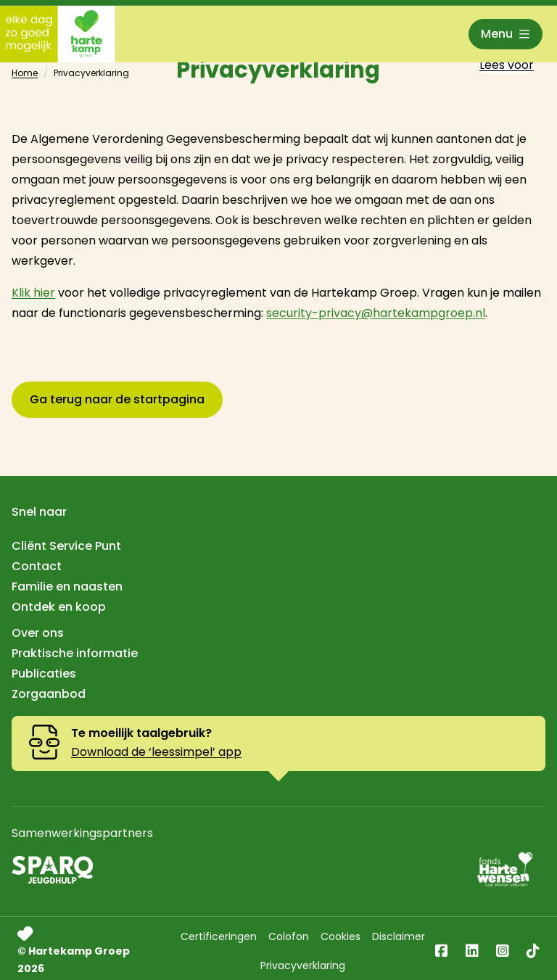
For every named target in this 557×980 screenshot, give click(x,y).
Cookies (341, 936)
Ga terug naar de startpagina (117, 399)
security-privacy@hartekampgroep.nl (376, 313)
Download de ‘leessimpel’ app (156, 752)
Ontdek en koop (59, 607)
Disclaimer (399, 936)
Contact (37, 566)
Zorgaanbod (49, 694)
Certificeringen (219, 936)
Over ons (38, 633)
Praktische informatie (75, 653)
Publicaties (44, 674)
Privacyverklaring (303, 965)
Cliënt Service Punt (66, 546)
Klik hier (33, 293)
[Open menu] (506, 34)
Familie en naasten (67, 586)
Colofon (289, 936)
